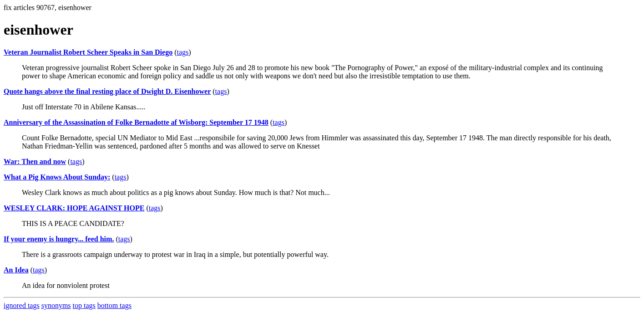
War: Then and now (35, 161)
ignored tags (22, 305)
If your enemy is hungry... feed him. (59, 239)
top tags (84, 305)
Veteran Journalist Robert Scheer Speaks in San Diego (88, 52)
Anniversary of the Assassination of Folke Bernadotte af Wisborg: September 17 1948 (136, 122)
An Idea (16, 270)
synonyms (56, 305)
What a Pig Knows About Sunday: (57, 177)
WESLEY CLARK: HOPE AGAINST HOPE (74, 208)
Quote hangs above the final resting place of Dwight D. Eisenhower (107, 91)
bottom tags (114, 305)
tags (183, 52)
